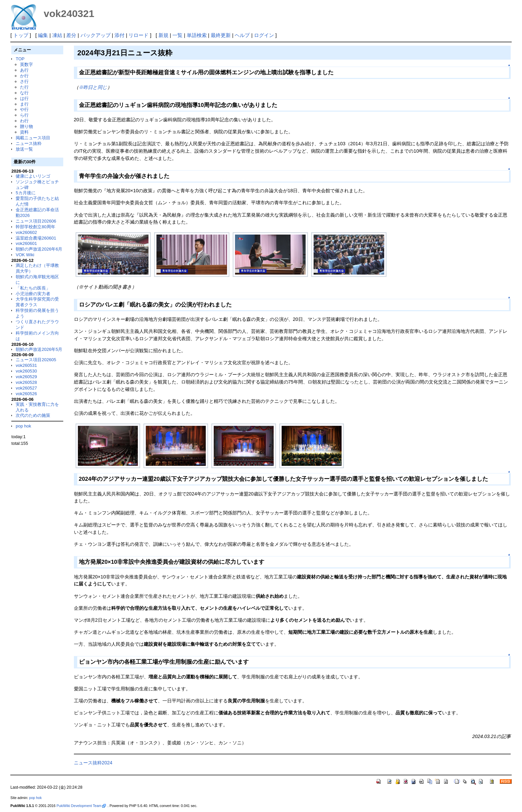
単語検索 (197, 35)
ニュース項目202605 (36, 360)
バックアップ (96, 35)
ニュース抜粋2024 (93, 763)
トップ (21, 35)
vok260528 (26, 382)
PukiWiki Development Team (81, 806)
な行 (24, 93)
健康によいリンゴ (33, 176)
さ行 (24, 81)
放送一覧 (24, 149)
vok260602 (26, 232)
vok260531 (26, 365)
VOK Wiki (25, 255)
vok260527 (26, 388)
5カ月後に (25, 193)
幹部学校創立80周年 (35, 227)
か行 (24, 76)
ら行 (24, 115)
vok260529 (26, 377)
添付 (120, 35)
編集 (43, 35)
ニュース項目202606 (36, 221)
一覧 (177, 35)
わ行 (24, 121)
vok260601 (26, 243)
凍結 (57, 35)
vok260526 (26, 394)
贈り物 (26, 126)
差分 (71, 35)
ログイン (264, 35)
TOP (20, 59)
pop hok (23, 426)
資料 (24, 132)
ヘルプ (242, 35)
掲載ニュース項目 (33, 138)
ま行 (24, 104)
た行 (24, 87)
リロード (138, 35)
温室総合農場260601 (36, 238)
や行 (24, 109)
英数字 (26, 64)
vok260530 (26, 371)
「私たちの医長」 (33, 288)
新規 (163, 35)
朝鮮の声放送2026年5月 (39, 349)
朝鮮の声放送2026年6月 (39, 249)
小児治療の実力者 (33, 294)
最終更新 (221, 35)
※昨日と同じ (93, 87)
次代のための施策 (33, 415)
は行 (24, 98)
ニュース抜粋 (29, 143)
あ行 (24, 70)
